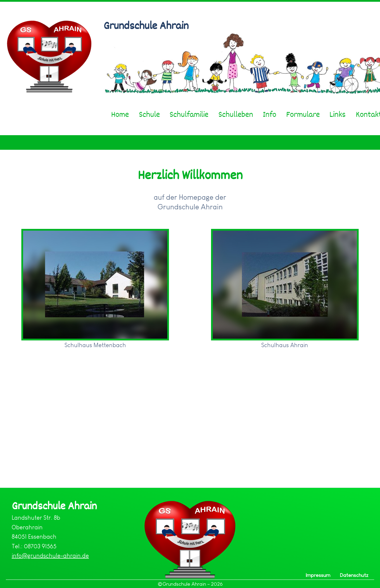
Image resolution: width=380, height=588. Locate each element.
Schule (149, 114)
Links (338, 114)
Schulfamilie (189, 114)
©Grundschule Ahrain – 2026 (190, 584)
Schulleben (236, 114)
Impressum (318, 575)
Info (270, 114)
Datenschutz (354, 575)
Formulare (303, 114)
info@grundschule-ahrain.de (50, 556)
